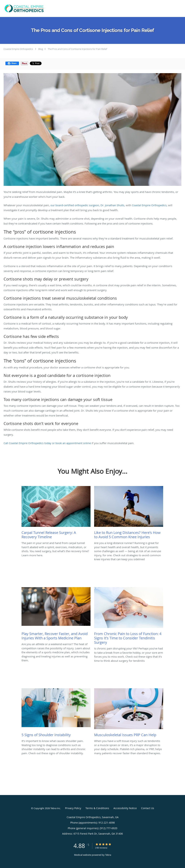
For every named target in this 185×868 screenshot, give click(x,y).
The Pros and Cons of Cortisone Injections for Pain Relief (77, 49)
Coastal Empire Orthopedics (18, 49)
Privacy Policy (73, 808)
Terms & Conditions (97, 808)
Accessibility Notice (125, 808)
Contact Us (148, 808)
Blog (41, 49)
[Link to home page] (24, 8)
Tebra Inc (55, 808)
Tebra (108, 855)
